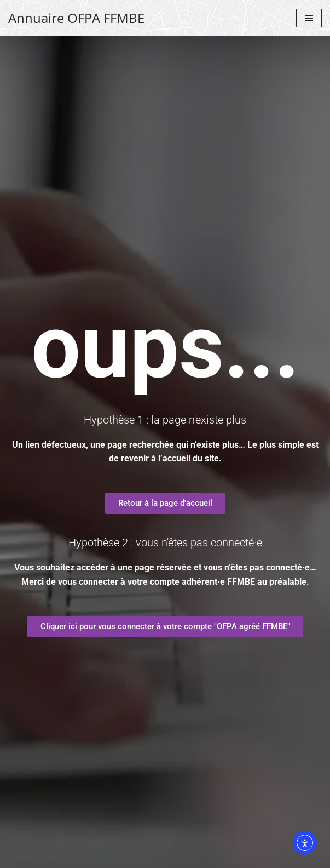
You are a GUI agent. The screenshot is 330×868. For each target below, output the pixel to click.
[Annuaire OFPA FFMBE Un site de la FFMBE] (76, 18)
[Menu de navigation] (309, 18)
